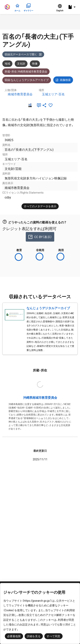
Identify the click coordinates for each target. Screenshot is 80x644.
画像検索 (63, 80)
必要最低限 (14, 636)
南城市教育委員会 (20, 94)
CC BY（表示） (40, 237)
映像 (35, 64)
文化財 (21, 64)
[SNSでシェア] (44, 105)
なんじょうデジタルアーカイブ (48, 308)
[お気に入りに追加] (51, 105)
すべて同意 (53, 636)
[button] (72, 7)
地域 (7, 64)
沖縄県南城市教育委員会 (40, 398)
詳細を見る (34, 636)
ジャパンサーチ (8, 7)
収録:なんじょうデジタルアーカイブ (27, 80)
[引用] (38, 105)
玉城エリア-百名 (53, 94)
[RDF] (30, 105)
